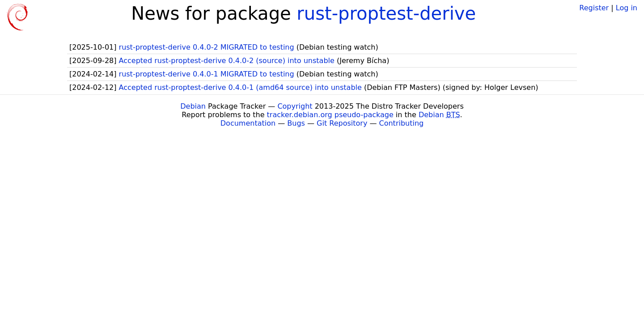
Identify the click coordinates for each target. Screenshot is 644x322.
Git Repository (342, 123)
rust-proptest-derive (386, 13)
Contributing (402, 123)
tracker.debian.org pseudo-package (330, 115)
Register (594, 8)
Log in (627, 8)
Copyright (295, 106)
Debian (193, 106)
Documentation (248, 123)
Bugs (296, 123)
